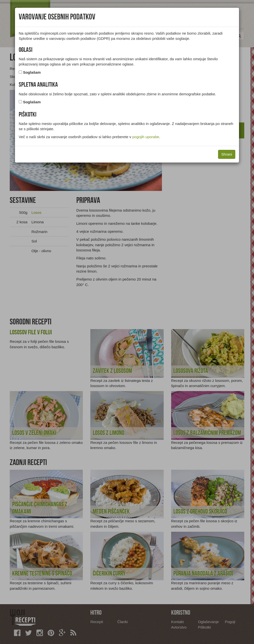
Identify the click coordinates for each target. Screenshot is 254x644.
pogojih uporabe (146, 137)
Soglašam (32, 72)
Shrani (227, 154)
